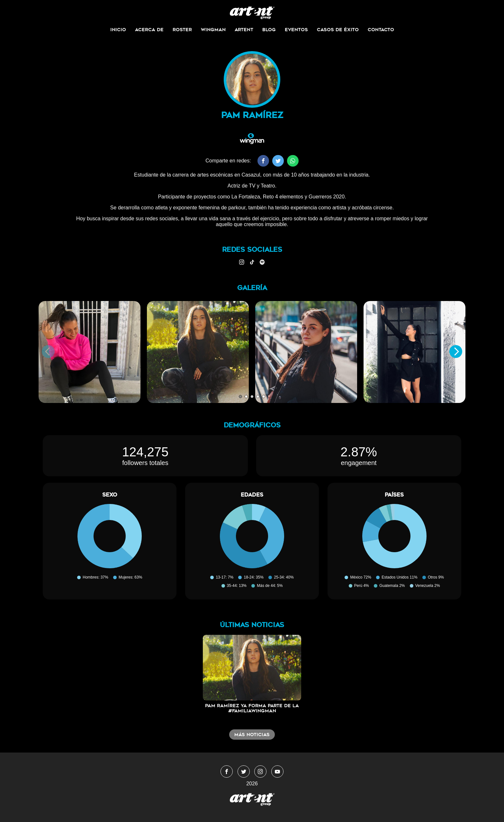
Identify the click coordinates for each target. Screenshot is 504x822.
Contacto (381, 30)
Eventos (296, 30)
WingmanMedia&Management (252, 13)
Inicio (118, 30)
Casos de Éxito (338, 30)
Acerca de (149, 30)
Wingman (213, 30)
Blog (269, 30)
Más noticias (252, 735)
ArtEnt (244, 30)
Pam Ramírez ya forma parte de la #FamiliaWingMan (252, 708)
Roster (182, 30)
